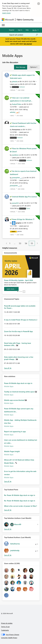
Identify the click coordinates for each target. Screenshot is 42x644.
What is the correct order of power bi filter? (21, 506)
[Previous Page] (6, 243)
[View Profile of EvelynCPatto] (17, 104)
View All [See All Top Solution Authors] (8, 529)
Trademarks (5, 630)
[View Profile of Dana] (28, 208)
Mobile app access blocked (14, 400)
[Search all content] (24, 35)
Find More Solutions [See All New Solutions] (8, 481)
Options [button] (33, 67)
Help (27, 30)
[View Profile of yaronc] (19, 231)
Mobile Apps (9, 386)
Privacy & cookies (7, 623)
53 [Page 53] (20, 243)
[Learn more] (11, 289)
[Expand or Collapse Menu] (3, 25)
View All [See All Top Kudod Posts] (8, 510)
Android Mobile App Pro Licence (25, 197)
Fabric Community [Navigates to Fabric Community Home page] (25, 20)
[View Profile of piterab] (14, 81)
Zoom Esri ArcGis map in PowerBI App (18, 331)
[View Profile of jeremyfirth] (16, 178)
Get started (28, 44)
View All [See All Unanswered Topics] (8, 368)
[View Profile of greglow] (19, 223)
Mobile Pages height (12, 451)
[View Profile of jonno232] (15, 203)
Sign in (20, 30)
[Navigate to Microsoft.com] (8, 20)
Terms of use (5, 627)
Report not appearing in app (15, 431)
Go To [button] (35, 30)
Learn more (6, 13)
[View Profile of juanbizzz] (15, 155)
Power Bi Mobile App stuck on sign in (18, 383)
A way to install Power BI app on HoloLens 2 (21, 320)
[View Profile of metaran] (22, 87)
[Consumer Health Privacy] (21, 638)
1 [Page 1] (10, 243)
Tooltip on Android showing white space (20, 392)
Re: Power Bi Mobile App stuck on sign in (20, 495)
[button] (21, 67)
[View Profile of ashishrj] (13, 112)
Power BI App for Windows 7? (23, 219)
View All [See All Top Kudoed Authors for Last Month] (8, 555)
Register (12, 30)
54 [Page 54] (26, 243)
